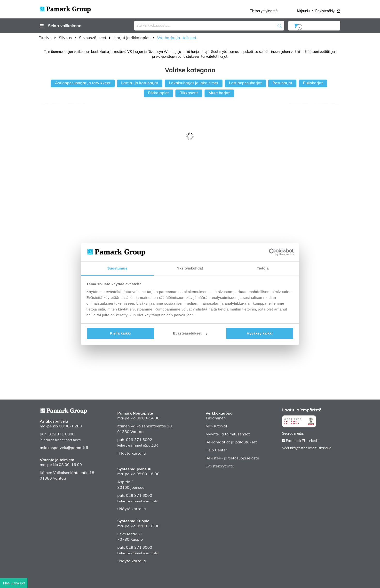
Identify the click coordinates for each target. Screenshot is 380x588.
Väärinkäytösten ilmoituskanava (307, 448)
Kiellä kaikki (120, 333)
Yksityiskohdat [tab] (190, 268)
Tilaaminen (216, 418)
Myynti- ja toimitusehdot (228, 434)
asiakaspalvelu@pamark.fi (64, 448)
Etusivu (46, 38)
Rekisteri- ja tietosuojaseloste (232, 458)
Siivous (66, 38)
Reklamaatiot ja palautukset (231, 442)
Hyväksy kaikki (260, 333)
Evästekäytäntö (220, 466)
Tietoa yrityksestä (264, 11)
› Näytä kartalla (132, 454)
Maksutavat (216, 426)
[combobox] (209, 26)
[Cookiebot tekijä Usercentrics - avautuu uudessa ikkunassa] (273, 252)
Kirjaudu (303, 11)
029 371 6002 (139, 440)
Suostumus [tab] (117, 268)
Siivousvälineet (93, 38)
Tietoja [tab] (263, 268)
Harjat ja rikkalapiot (132, 38)
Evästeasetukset (190, 333)
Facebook (293, 441)
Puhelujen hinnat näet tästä (60, 440)
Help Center (216, 450)
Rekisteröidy (325, 11)
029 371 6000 (62, 434)
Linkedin (313, 441)
